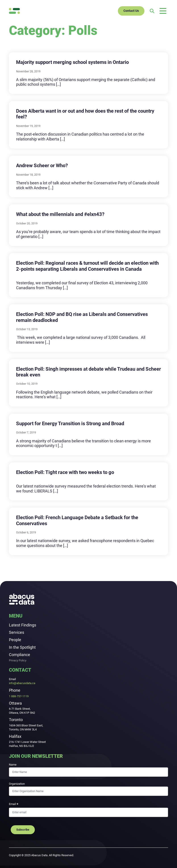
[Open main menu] (163, 11)
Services (17, 632)
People (15, 640)
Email (14, 805)
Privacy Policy (18, 661)
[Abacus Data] (15, 11)
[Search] (152, 11)
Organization (17, 784)
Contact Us (131, 11)
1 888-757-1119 (19, 696)
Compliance (20, 655)
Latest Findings (23, 625)
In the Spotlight (22, 647)
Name (13, 765)
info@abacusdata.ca (22, 683)
